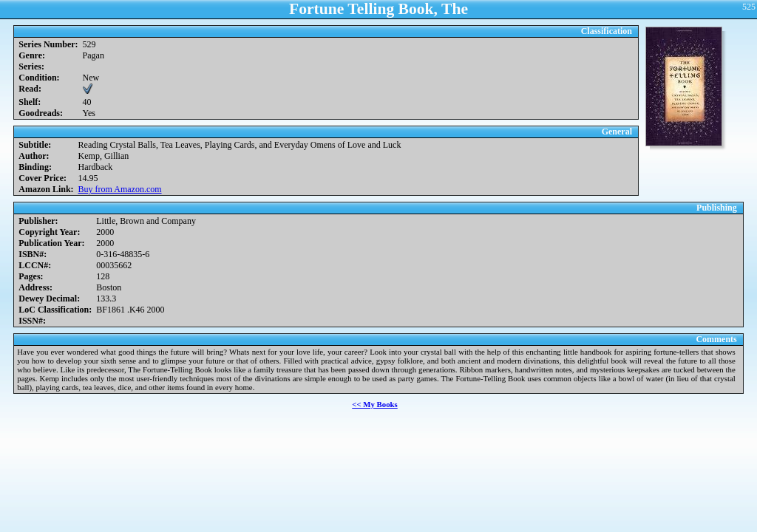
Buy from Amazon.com (120, 189)
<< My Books (375, 404)
